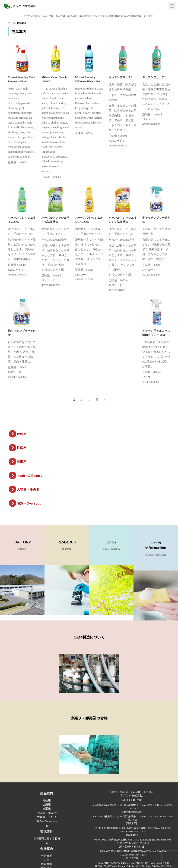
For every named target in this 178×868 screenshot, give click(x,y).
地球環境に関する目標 (47, 839)
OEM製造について (89, 637)
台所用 (22, 434)
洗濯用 (22, 462)
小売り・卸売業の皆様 (89, 718)
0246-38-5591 (155, 816)
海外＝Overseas (29, 503)
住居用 (22, 448)
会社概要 (47, 856)
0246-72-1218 (155, 805)
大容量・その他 (28, 489)
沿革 (47, 860)
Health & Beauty (29, 476)
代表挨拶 (47, 864)
